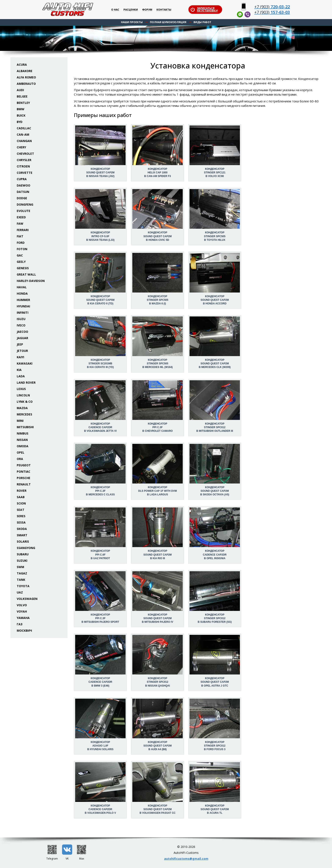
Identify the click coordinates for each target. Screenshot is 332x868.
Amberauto (26, 84)
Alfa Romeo (26, 77)
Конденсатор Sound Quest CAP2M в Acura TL (215, 809)
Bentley (23, 103)
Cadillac (24, 128)
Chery (21, 147)
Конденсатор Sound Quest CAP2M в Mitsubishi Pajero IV (158, 618)
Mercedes (24, 414)
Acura (22, 65)
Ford (21, 243)
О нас (115, 10)
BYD (20, 122)
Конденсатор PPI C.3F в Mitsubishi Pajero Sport (100, 618)
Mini (20, 421)
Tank (21, 580)
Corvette (25, 173)
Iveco (21, 325)
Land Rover (26, 382)
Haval (22, 287)
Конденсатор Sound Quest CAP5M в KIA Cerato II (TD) (100, 300)
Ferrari (23, 230)
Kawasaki (25, 363)
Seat (21, 510)
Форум (147, 10)
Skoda (22, 529)
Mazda (22, 408)
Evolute (24, 211)
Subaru (23, 554)
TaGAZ (22, 573)
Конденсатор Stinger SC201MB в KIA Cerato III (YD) (100, 364)
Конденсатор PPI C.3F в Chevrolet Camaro (157, 427)
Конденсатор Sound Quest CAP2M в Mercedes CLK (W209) (215, 364)
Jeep (20, 344)
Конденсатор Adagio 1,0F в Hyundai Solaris (100, 746)
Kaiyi (20, 357)
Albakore (25, 71)
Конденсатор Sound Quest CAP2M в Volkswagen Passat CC (158, 809)
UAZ (20, 592)
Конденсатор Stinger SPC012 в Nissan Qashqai (158, 682)
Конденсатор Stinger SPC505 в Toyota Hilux (215, 236)
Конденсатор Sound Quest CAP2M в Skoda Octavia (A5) (215, 491)
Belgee (22, 96)
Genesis (23, 268)
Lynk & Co (25, 402)
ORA (20, 459)
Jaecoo (22, 332)
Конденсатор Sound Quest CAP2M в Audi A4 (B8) (157, 746)
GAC (20, 255)
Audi (20, 90)
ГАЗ (20, 624)
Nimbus (23, 433)
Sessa (21, 522)
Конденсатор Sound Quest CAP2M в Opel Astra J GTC (215, 682)
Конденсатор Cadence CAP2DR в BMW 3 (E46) (100, 682)
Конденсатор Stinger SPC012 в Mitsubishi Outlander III (215, 427)
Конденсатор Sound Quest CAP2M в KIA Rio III (157, 555)
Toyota (23, 586)
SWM (20, 567)
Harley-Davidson (31, 281)
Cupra (22, 179)
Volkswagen (27, 599)
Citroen (23, 166)
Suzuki (22, 561)
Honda (22, 293)
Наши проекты (132, 22)
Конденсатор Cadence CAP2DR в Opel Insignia (215, 555)
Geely (21, 262)
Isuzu (21, 319)
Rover (22, 491)
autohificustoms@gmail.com (186, 859)
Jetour (22, 351)
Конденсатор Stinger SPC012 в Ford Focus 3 (215, 746)
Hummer (23, 300)
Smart (22, 535)
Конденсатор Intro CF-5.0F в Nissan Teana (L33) (100, 236)
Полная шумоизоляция (168, 22)
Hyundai (23, 306)
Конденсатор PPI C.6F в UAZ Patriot (100, 555)
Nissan (22, 440)
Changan (24, 141)
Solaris (23, 541)
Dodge (22, 198)
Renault (24, 484)
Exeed (21, 217)
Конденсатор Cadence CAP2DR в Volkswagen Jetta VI (100, 427)
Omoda (23, 446)
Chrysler (24, 160)
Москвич (24, 630)
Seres (21, 516)
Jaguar (22, 338)
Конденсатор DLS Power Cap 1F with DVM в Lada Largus (158, 491)
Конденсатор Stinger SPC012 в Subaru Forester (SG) (215, 618)
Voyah (22, 611)
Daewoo (24, 185)
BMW (21, 109)
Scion (21, 503)
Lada (21, 376)
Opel (21, 452)
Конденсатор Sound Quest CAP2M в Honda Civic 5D (157, 236)
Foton (22, 249)
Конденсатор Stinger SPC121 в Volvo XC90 (215, 173)
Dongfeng (25, 204)
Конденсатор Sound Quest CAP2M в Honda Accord (215, 300)
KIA (19, 370)
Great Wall (26, 274)
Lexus (21, 389)
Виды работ (202, 22)
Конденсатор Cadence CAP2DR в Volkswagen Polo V (100, 809)
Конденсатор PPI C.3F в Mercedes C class (100, 491)
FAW (20, 224)
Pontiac (24, 472)
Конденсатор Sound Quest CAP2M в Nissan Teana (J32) (100, 173)
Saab (21, 497)
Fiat (20, 236)
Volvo (22, 605)
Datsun (23, 192)
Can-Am (23, 134)
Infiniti (23, 313)
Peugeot (24, 465)
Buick (21, 115)
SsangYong (26, 548)
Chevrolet (25, 154)
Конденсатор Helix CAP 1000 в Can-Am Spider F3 (158, 173)
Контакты (164, 10)
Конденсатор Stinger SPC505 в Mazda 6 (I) (157, 300)
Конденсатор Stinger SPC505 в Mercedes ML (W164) (157, 364)
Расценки (131, 10)
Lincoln (23, 395)
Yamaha (23, 618)
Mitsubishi (25, 427)
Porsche (24, 478)
